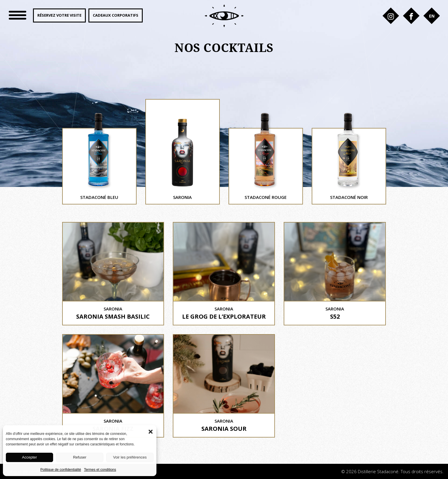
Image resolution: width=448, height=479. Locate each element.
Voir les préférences (130, 457)
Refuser (80, 457)
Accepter (29, 457)
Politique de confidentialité (61, 470)
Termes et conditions (100, 470)
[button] (151, 431)
